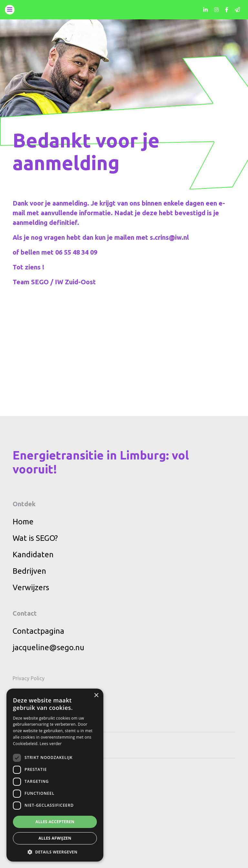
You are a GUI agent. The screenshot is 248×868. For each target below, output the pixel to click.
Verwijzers (31, 587)
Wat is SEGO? (35, 538)
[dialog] (55, 775)
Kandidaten (33, 555)
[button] (55, 852)
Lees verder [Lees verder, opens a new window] (51, 744)
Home (23, 522)
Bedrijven (29, 571)
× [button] (96, 696)
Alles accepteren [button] (55, 822)
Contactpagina (38, 631)
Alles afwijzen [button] (55, 838)
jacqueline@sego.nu (48, 647)
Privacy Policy (29, 678)
